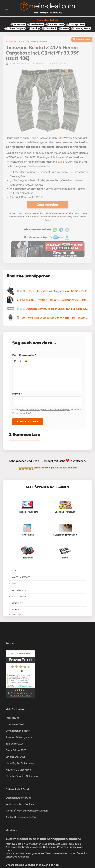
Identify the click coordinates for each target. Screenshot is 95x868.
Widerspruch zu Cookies (20, 804)
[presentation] (15, 361)
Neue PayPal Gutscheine (20, 764)
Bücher (15, 610)
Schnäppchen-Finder (18, 731)
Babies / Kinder (19, 590)
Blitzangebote (19, 597)
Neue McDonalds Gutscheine (22, 776)
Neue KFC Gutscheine (18, 770)
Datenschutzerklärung (19, 798)
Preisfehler (63, 847)
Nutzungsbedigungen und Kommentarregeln (45, 410)
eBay (60, 138)
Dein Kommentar (24, 355)
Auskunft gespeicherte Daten (23, 817)
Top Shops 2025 (15, 744)
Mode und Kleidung (36, 42)
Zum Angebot (48, 205)
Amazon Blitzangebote (19, 737)
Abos (14, 571)
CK (9, 64)
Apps (14, 584)
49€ (60, 162)
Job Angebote (21, 857)
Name (17, 394)
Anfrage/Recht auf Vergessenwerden (27, 811)
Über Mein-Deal (15, 725)
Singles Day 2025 (16, 757)
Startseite (13, 42)
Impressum (12, 718)
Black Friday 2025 (16, 751)
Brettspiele (17, 604)
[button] (15, 361)
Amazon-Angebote (21, 577)
